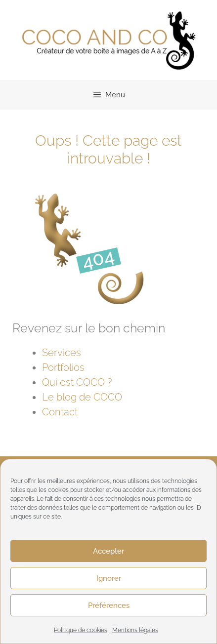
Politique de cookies (81, 630)
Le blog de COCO (82, 397)
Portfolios (63, 367)
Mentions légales (135, 630)
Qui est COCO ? (77, 382)
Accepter (108, 551)
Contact (60, 412)
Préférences (109, 605)
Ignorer (109, 578)
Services (62, 353)
